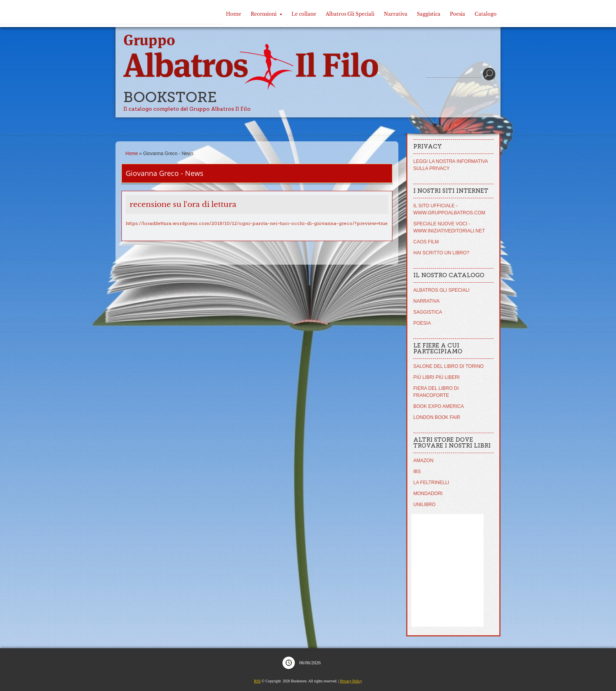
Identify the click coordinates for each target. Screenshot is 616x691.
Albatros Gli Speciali (350, 14)
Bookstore (170, 97)
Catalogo (486, 14)
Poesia (457, 14)
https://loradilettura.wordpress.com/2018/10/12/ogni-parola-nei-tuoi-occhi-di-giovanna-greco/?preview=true (257, 223)
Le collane (304, 14)
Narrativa (396, 14)
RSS (258, 681)
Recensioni (266, 14)
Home (234, 14)
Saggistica (429, 14)
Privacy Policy (351, 681)
